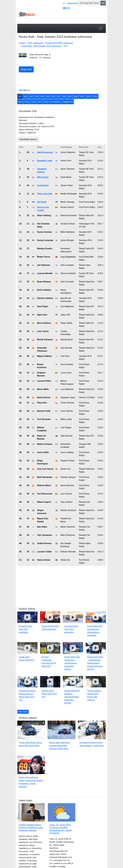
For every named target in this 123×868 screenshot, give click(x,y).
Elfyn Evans (43, 177)
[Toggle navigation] (101, 28)
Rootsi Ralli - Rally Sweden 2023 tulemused (41, 46)
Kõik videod (23, 712)
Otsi (103, 3)
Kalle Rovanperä (45, 152)
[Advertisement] (84, 69)
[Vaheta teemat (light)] (73, 3)
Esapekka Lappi (45, 161)
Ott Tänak (42, 202)
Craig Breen (43, 185)
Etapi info (26, 69)
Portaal (22, 43)
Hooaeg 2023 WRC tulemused (59, 43)
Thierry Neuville (45, 194)
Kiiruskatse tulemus (28, 139)
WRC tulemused (35, 43)
